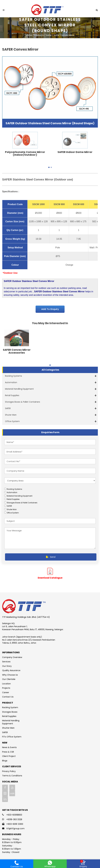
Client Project (9, 756)
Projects (6, 688)
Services (6, 662)
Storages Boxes (10, 712)
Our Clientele (9, 679)
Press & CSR (8, 752)
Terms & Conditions (12, 776)
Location (6, 684)
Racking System (10, 707)
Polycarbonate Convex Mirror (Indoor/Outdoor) (25, 153)
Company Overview (12, 657)
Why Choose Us (10, 675)
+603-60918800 (14, 815)
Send (51, 557)
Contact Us (8, 697)
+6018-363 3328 (14, 819)
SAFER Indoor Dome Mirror (75, 152)
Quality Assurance (11, 670)
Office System (12, 421)
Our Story (7, 666)
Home (29, 35)
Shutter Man (8, 728)
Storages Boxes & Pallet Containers (23, 402)
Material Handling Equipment (19, 389)
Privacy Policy (9, 771)
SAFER (8, 408)
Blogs (5, 761)
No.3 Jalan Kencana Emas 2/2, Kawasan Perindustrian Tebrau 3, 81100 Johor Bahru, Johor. (29, 641)
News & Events (9, 747)
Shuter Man (11, 415)
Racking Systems (13, 376)
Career (6, 692)
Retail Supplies (12, 395)
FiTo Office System (12, 737)
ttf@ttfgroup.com (15, 829)
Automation (11, 382)
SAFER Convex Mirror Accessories (17, 351)
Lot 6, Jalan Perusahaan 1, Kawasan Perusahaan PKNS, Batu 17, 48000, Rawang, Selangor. (33, 628)
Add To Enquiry (50, 309)
